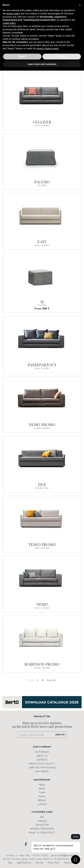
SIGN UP (60, 735)
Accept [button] (62, 56)
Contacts (42, 760)
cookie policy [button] (9, 23)
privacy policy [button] (13, 14)
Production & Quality (42, 764)
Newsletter (42, 825)
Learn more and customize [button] (42, 64)
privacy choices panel (48, 48)
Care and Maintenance (42, 768)
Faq (42, 817)
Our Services (42, 752)
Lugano (42, 804)
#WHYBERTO (42, 772)
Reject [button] (22, 56)
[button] (80, 5)
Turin (42, 793)
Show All (51, 680)
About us (42, 756)
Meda (42, 785)
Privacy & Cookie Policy (42, 833)
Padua (42, 797)
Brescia (42, 801)
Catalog (42, 821)
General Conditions (42, 829)
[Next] (37, 680)
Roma (42, 789)
